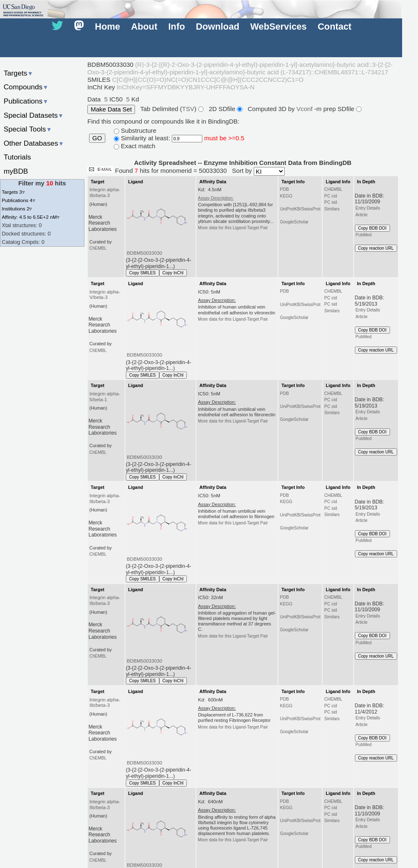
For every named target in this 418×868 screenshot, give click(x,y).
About (144, 27)
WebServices (279, 27)
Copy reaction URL (376, 248)
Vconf (305, 108)
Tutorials (18, 157)
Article (362, 215)
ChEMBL (98, 248)
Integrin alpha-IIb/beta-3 (105, 192)
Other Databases (34, 143)
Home (107, 27)
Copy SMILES (143, 273)
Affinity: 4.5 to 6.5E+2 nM (31, 217)
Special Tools (28, 129)
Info (177, 27)
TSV (188, 108)
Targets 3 (13, 192)
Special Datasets (34, 115)
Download (218, 27)
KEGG (286, 196)
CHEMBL (333, 189)
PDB (284, 189)
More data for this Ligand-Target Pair (233, 228)
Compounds (26, 87)
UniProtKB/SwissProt (300, 209)
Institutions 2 (17, 209)
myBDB (16, 171)
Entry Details (368, 208)
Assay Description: (216, 198)
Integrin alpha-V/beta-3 (105, 295)
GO (97, 138)
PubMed (364, 235)
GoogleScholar (294, 222)
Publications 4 (18, 200)
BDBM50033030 (144, 253)
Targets (19, 73)
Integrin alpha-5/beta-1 (105, 397)
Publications (26, 101)
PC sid (331, 202)
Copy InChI (173, 273)
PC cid (331, 196)
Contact (335, 27)
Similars (332, 209)
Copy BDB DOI (372, 228)
